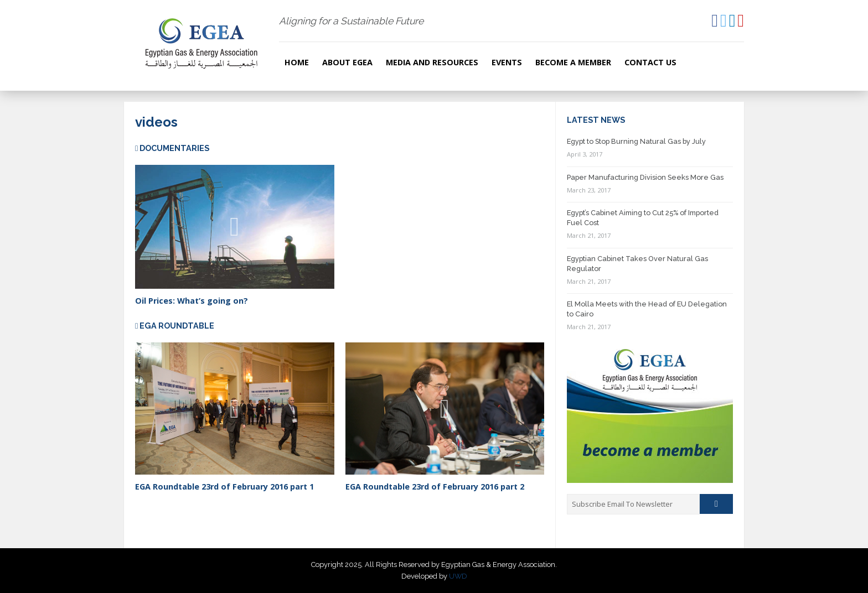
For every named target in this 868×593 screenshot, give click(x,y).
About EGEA (347, 62)
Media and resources (432, 62)
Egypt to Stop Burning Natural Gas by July (636, 141)
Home (297, 62)
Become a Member (573, 62)
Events (507, 62)
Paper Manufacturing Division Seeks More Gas (645, 177)
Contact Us (650, 62)
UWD (458, 576)
